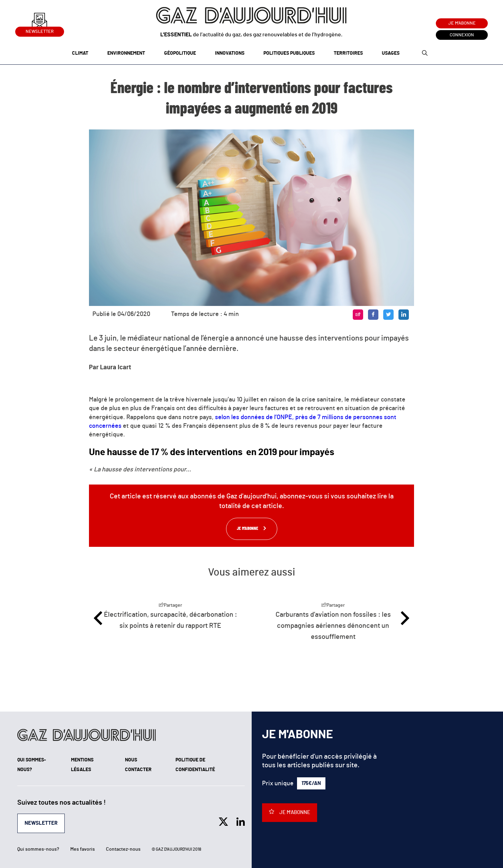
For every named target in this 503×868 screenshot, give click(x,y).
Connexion (462, 35)
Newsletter (40, 30)
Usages (391, 53)
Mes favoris (83, 849)
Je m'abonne (462, 23)
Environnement (126, 53)
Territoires (348, 53)
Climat (80, 53)
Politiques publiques (289, 53)
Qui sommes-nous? (38, 849)
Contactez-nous (123, 849)
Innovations (230, 53)
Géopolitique (180, 53)
